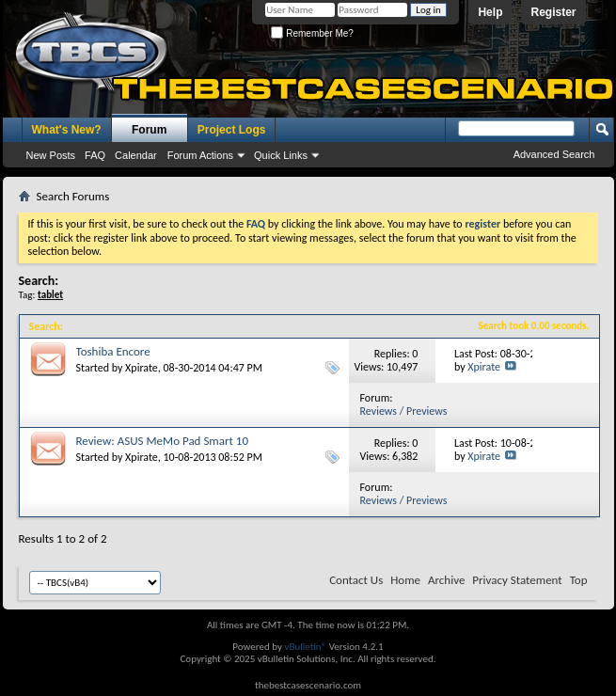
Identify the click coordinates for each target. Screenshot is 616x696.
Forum (149, 130)
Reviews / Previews (404, 411)
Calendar (136, 155)
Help (490, 12)
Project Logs (232, 130)
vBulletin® (305, 647)
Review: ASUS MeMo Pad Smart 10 (162, 441)
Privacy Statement (517, 580)
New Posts (51, 155)
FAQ (95, 155)
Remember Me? (312, 33)
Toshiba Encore (113, 351)
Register (553, 12)
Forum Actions (200, 155)
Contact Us (356, 580)
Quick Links (281, 155)
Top (579, 580)
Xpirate (142, 368)
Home (405, 580)
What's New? (67, 130)
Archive (446, 580)
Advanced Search (554, 154)
